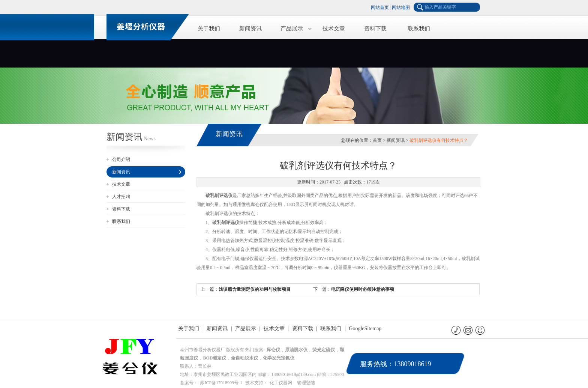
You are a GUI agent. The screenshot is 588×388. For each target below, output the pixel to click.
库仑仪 (273, 350)
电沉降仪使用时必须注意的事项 (363, 289)
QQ (481, 330)
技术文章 (334, 29)
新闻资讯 (250, 29)
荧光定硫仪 (324, 350)
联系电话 (457, 330)
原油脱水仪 (296, 350)
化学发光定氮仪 (279, 358)
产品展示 (292, 29)
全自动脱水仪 (244, 358)
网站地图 (401, 8)
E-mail (469, 330)
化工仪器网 (281, 383)
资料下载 (375, 29)
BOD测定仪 (214, 358)
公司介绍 (121, 159)
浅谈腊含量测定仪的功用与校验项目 (255, 289)
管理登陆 (306, 383)
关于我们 (209, 29)
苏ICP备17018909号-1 (221, 383)
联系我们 (419, 29)
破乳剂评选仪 (219, 196)
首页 (377, 140)
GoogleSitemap (365, 329)
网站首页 (380, 8)
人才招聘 (121, 197)
